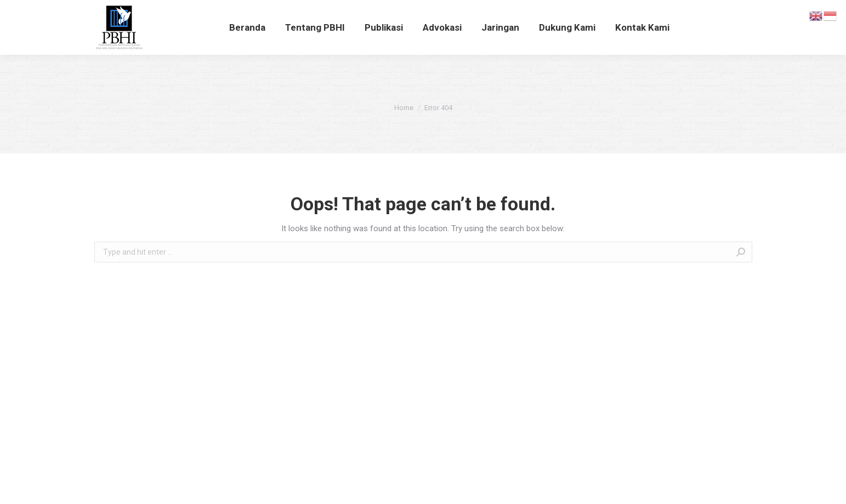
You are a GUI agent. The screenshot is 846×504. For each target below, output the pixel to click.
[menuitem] (247, 27)
